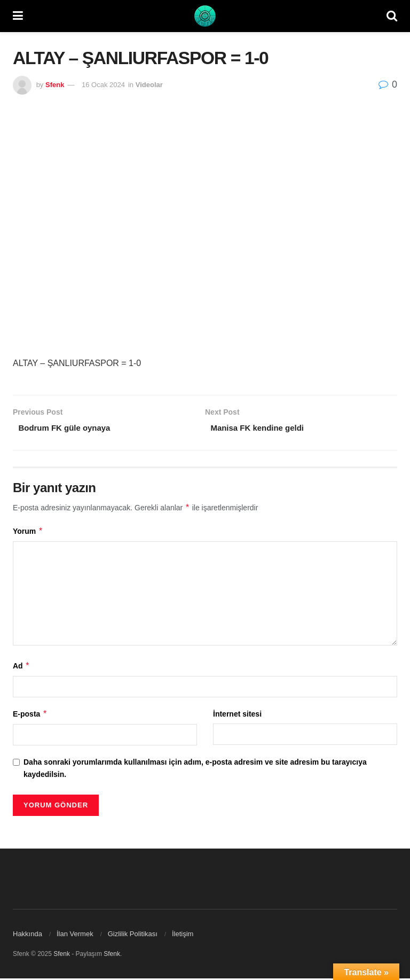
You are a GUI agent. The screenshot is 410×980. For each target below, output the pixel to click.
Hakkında (27, 935)
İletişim (183, 935)
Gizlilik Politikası (133, 935)
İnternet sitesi (237, 715)
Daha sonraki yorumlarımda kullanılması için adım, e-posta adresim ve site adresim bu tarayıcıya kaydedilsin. (195, 770)
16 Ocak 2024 (103, 85)
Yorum (28, 533)
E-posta (30, 715)
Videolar (149, 85)
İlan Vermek (75, 935)
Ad (21, 667)
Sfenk (55, 85)
